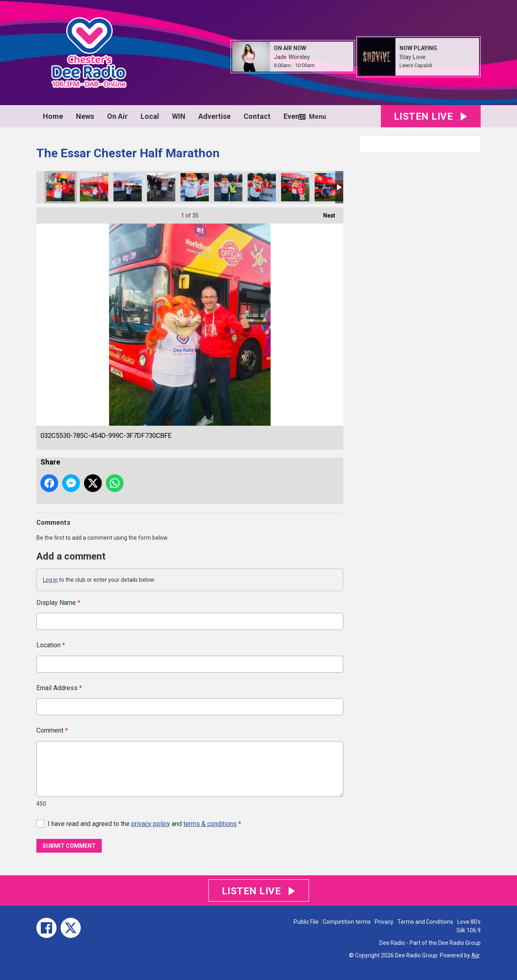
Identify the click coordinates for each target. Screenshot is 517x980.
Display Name (58, 603)
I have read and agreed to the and (144, 823)
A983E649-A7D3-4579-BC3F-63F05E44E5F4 (295, 187)
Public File (306, 922)
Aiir (475, 955)
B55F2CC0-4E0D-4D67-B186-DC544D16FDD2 (329, 187)
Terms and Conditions (425, 922)
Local (150, 116)
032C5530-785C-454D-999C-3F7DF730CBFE (61, 187)
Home (53, 116)
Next (325, 213)
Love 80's (469, 922)
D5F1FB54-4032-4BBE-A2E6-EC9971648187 (195, 187)
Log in (50, 580)
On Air (117, 116)
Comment (52, 730)
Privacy (384, 922)
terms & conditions (210, 823)
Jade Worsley (292, 57)
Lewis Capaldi (416, 65)
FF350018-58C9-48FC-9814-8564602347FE (262, 187)
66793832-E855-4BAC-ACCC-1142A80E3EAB (128, 187)
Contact (257, 116)
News (85, 116)
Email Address (59, 687)
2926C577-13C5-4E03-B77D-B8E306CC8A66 (94, 187)
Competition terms (347, 922)
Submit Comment (69, 846)
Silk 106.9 (469, 930)
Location (51, 645)
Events (295, 116)
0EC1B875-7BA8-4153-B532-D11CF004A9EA (228, 187)
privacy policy (151, 823)
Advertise (214, 116)
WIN (179, 116)
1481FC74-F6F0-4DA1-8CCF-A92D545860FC (161, 187)
